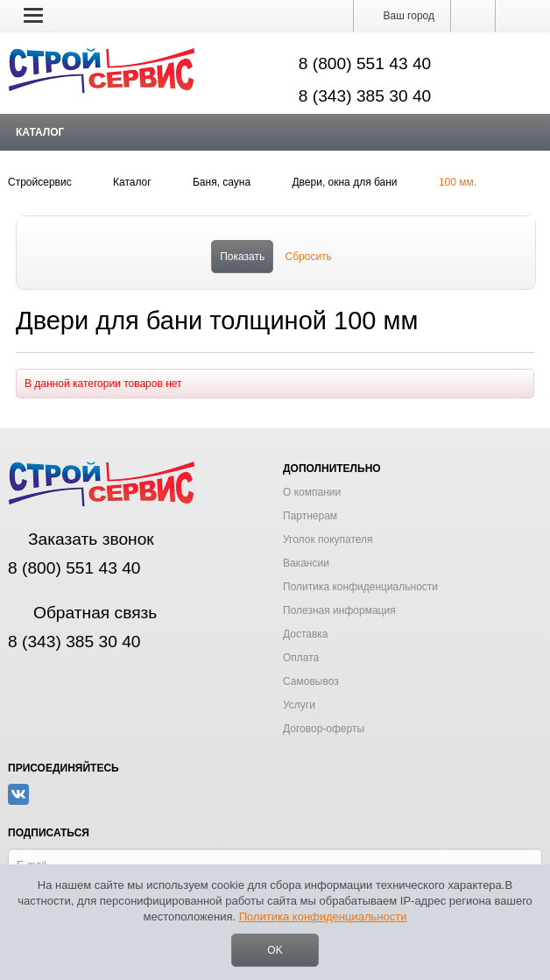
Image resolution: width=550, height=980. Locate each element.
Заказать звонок (81, 539)
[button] (33, 15)
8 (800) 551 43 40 (365, 63)
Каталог (40, 132)
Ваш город (402, 16)
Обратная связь (82, 613)
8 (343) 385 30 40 (365, 96)
